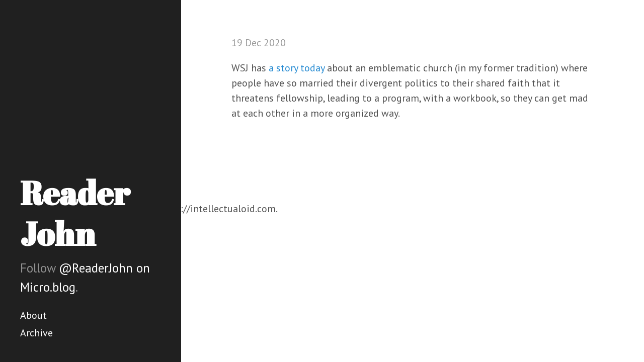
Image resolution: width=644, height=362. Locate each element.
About (33, 315)
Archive (36, 333)
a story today (297, 68)
